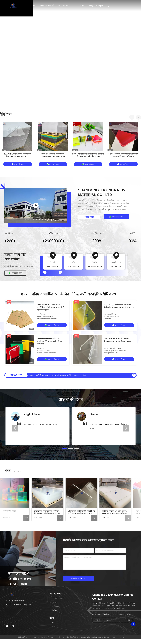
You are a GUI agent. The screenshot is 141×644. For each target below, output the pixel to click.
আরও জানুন (89, 217)
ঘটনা (82, 6)
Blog (91, 6)
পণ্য (34, 6)
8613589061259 (116, 266)
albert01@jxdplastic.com (95, 266)
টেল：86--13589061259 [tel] (15, 600)
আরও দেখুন (17, 471)
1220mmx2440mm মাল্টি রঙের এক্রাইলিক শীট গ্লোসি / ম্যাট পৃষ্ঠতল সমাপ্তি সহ (49, 341)
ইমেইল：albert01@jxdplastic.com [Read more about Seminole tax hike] (18, 604)
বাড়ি (27, 6)
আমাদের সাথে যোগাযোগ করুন (64, 7)
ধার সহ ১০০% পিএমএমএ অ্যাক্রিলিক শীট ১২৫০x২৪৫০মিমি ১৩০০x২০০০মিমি (58, 375)
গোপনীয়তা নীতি (22, 637)
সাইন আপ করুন (130, 620)
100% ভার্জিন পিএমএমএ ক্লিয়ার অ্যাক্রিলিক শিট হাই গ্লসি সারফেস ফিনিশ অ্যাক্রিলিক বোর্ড (51, 307)
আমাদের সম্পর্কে (47, 6)
